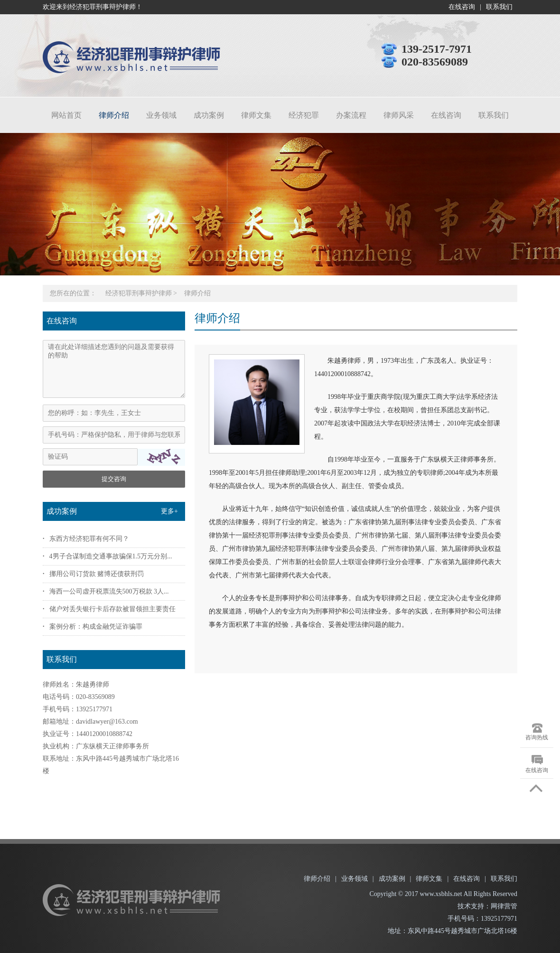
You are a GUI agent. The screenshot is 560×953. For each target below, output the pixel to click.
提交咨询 (114, 479)
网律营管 (504, 906)
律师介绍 (114, 115)
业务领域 (161, 115)
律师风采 (399, 115)
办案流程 (351, 115)
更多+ (169, 511)
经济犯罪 (304, 115)
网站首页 (66, 115)
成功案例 (209, 115)
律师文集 (256, 115)
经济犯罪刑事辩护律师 (139, 293)
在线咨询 (462, 7)
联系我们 (499, 7)
